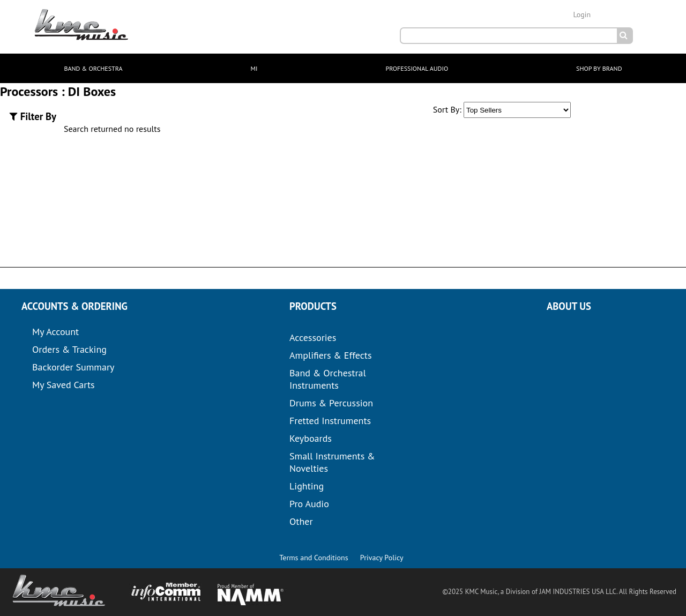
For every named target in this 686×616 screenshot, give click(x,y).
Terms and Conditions (314, 558)
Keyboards (311, 438)
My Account (55, 332)
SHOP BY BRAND (599, 68)
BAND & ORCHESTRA (93, 68)
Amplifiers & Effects (330, 355)
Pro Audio (309, 504)
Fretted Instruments (330, 421)
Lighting (307, 486)
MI (254, 68)
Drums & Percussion (331, 403)
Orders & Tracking (69, 349)
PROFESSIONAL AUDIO (417, 68)
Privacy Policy (382, 558)
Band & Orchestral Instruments (328, 379)
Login (582, 14)
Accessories (313, 337)
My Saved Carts (64, 385)
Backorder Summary (73, 367)
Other (301, 521)
